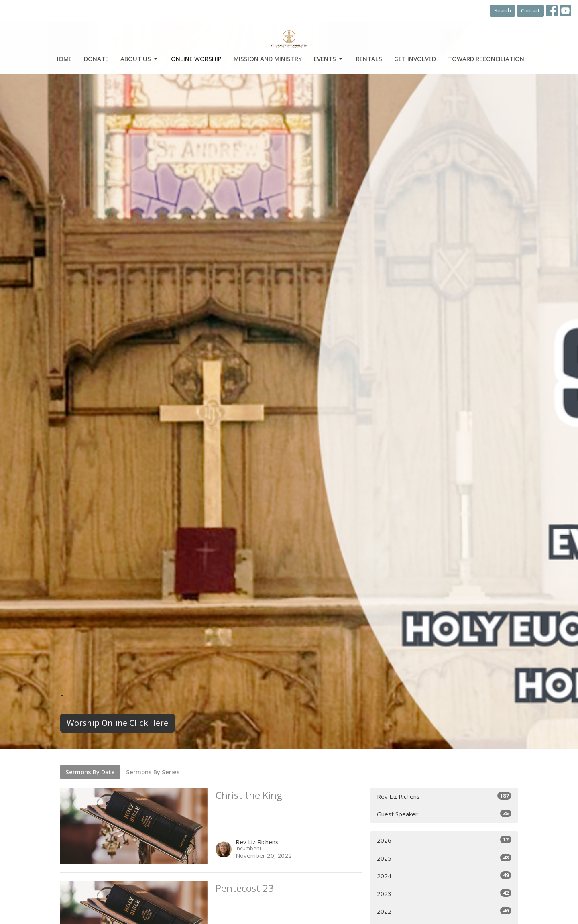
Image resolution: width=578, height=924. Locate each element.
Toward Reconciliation (486, 59)
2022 (444, 911)
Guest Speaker (444, 814)
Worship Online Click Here (117, 723)
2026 (444, 840)
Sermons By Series (153, 772)
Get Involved (415, 59)
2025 (444, 858)
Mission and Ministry (268, 59)
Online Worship (196, 59)
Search (503, 10)
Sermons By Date (90, 772)
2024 (444, 876)
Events (329, 59)
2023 (444, 893)
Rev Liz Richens (444, 796)
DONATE (96, 59)
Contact (530, 10)
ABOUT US (140, 59)
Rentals (369, 59)
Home (63, 59)
